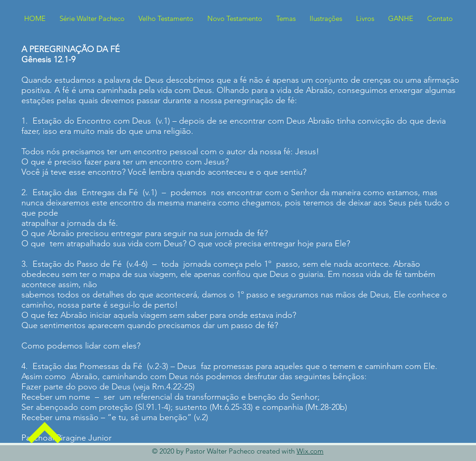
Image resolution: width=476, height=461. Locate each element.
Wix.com (310, 451)
